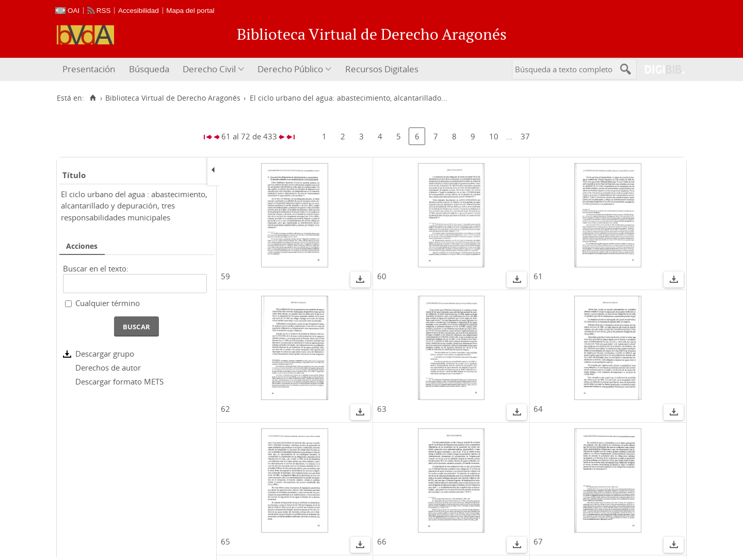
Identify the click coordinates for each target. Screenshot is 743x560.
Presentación (89, 69)
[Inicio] (93, 98)
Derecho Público (290, 69)
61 (538, 276)
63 (382, 409)
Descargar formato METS (119, 381)
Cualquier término (108, 303)
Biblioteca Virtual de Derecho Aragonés (173, 98)
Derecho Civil (209, 69)
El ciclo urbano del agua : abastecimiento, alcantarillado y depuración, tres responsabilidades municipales (134, 206)
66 (382, 541)
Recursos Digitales (382, 69)
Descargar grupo (105, 354)
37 (525, 136)
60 (382, 276)
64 (538, 409)
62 (225, 409)
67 (538, 541)
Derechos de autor (108, 367)
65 (225, 541)
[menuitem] (90, 69)
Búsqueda (149, 69)
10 (494, 136)
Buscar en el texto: (96, 268)
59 (225, 276)
